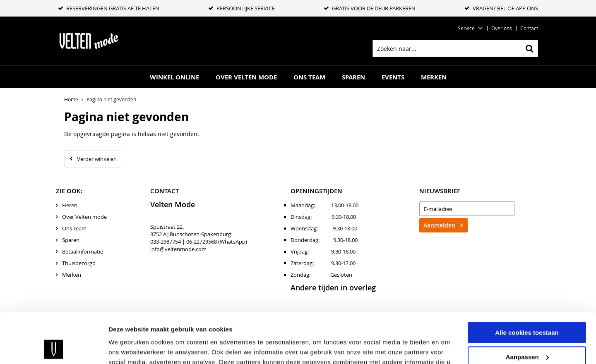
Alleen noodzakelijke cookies (527, 334)
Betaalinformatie (83, 251)
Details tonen (128, 348)
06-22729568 (202, 242)
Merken (434, 77)
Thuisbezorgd (79, 263)
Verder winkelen (97, 159)
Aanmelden (439, 225)
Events (393, 77)
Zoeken (529, 48)
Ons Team (309, 77)
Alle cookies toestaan (527, 286)
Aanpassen (527, 310)
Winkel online (174, 77)
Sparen (353, 77)
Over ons (502, 28)
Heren (70, 205)
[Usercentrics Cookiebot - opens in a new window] (54, 348)
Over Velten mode (246, 77)
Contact (529, 28)
